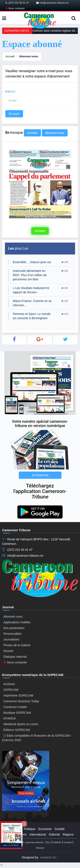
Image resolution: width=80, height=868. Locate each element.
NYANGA (10, 718)
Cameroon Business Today (21, 701)
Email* (11, 92)
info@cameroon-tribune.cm (52, 3)
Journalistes (11, 639)
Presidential (13, 829)
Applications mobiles (17, 622)
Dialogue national (15, 657)
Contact (68, 842)
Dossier (8, 651)
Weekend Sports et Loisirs (21, 724)
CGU (47, 842)
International (38, 834)
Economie (45, 829)
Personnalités (12, 634)
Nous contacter (15, 8)
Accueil (10, 56)
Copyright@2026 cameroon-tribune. (25, 842)
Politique (30, 829)
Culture (10, 834)
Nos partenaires (14, 628)
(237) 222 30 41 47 (17, 3)
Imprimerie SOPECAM (18, 695)
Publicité (57, 842)
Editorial (54, 834)
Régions (68, 834)
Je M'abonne (40, 475)
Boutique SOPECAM (17, 713)
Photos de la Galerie (17, 645)
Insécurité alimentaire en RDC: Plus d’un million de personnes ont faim (30, 275)
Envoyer (14, 114)
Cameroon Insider (15, 707)
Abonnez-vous (29, 56)
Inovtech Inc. (49, 857)
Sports (22, 834)
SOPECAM (11, 690)
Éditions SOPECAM (17, 730)
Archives (9, 684)
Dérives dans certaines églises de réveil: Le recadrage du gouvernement (56, 31)
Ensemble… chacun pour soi (32, 262)
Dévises (40, 848)
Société (60, 829)
